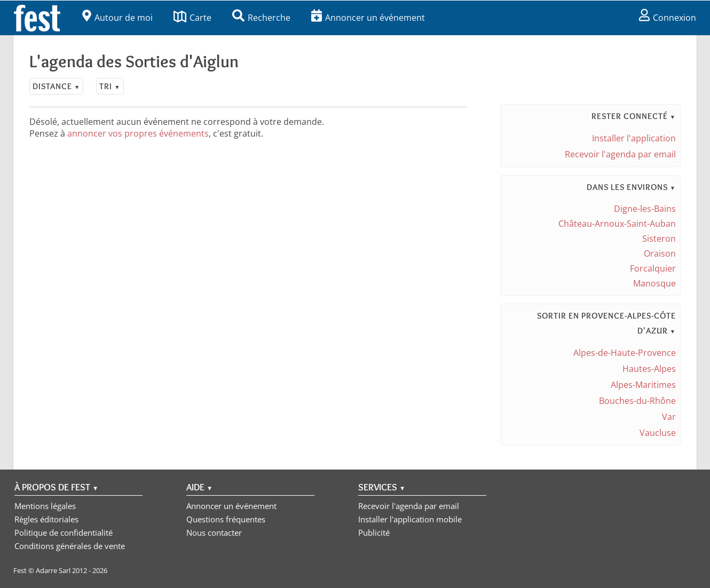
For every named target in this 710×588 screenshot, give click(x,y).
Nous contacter (214, 533)
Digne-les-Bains (645, 209)
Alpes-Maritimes (643, 385)
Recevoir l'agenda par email (620, 154)
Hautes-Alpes (649, 369)
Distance (56, 86)
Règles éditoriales (46, 519)
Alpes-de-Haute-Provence (625, 353)
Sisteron (659, 239)
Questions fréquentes (226, 519)
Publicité (374, 533)
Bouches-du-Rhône (637, 401)
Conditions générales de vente (70, 546)
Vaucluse (658, 433)
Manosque (654, 283)
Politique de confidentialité (64, 533)
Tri (110, 86)
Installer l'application (634, 138)
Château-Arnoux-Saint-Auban (617, 224)
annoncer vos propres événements (138, 133)
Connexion (668, 18)
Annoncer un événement (368, 18)
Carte (192, 18)
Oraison (660, 253)
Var (669, 417)
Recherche (261, 18)
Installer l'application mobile (410, 519)
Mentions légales (45, 506)
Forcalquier (653, 268)
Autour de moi (117, 18)
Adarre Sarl (53, 570)
